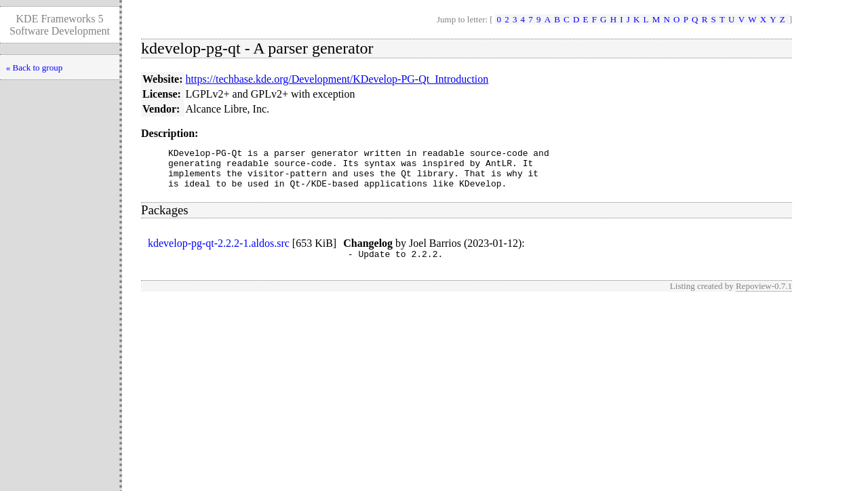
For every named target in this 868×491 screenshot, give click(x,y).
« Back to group (34, 67)
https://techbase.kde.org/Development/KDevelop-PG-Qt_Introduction (337, 79)
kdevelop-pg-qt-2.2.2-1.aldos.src (219, 251)
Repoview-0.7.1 (764, 296)
